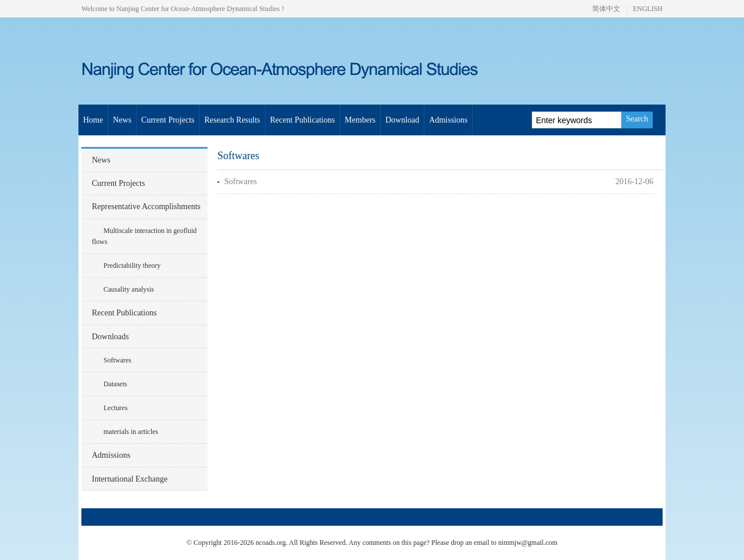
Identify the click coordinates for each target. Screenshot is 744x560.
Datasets (115, 384)
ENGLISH (648, 9)
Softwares (117, 360)
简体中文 (606, 9)
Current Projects (168, 120)
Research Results (232, 120)
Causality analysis (129, 289)
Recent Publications (303, 120)
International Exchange (130, 479)
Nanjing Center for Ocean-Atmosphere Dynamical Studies (227, 70)
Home (93, 120)
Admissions (448, 120)
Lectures (115, 408)
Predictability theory (132, 265)
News (122, 120)
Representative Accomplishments (146, 207)
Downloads (110, 337)
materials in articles (131, 432)
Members (360, 120)
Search (637, 119)
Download (402, 120)
